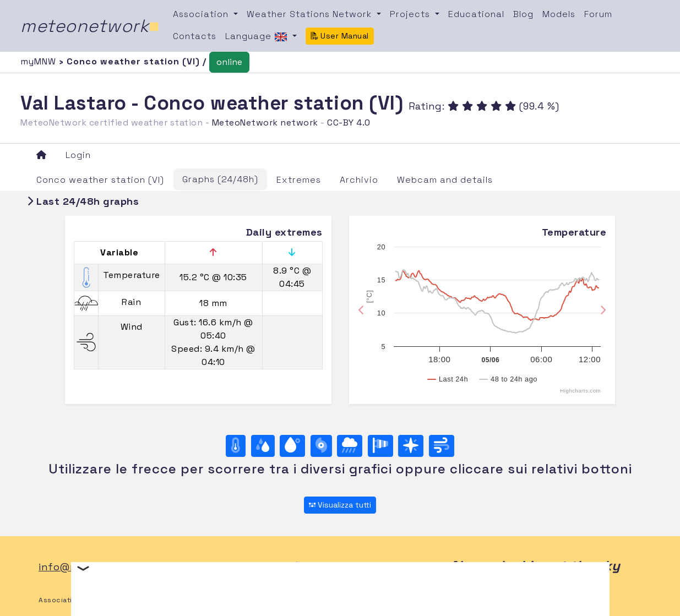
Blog (523, 14)
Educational (476, 14)
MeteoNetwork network (265, 122)
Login (78, 155)
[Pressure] (321, 446)
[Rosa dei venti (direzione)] (411, 446)
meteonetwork (90, 26)
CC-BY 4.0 (349, 122)
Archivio (359, 180)
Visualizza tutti (340, 505)
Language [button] (258, 37)
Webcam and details (445, 180)
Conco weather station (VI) (100, 180)
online (229, 62)
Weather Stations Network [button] (311, 14)
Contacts (195, 36)
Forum (598, 14)
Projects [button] (411, 14)
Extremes (299, 180)
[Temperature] (236, 446)
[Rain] (350, 446)
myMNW (40, 61)
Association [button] (202, 14)
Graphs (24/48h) (220, 179)
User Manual (340, 36)
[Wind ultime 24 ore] (442, 446)
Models (559, 14)
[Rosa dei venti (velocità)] (380, 446)
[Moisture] (263, 446)
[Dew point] (292, 446)
